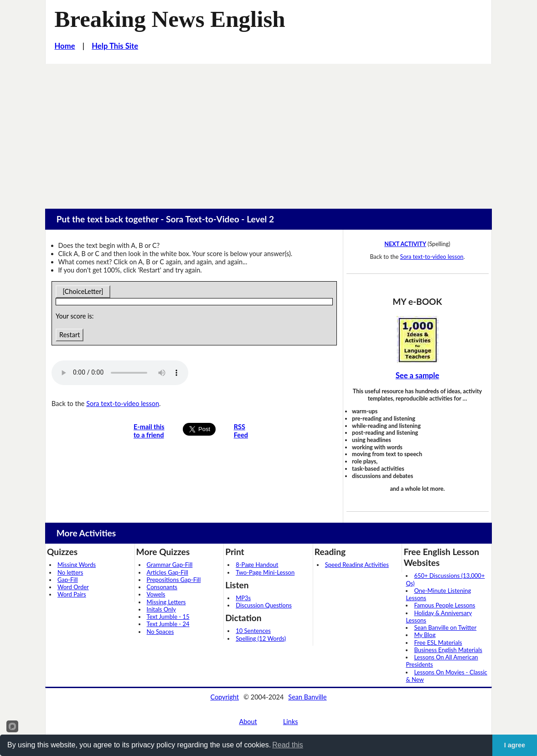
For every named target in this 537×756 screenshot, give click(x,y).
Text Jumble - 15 (168, 617)
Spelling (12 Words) (261, 638)
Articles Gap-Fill (168, 572)
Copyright (225, 697)
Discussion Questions (264, 605)
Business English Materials (448, 650)
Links (291, 722)
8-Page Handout (257, 565)
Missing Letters (166, 602)
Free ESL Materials (438, 643)
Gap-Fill (68, 580)
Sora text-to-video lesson (123, 404)
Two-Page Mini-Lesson (265, 572)
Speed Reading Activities (357, 565)
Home (65, 46)
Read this (288, 745)
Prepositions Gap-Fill (174, 580)
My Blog (425, 635)
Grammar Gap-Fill (170, 565)
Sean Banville (307, 697)
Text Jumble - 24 (168, 624)
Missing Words (77, 565)
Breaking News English (170, 19)
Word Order (73, 587)
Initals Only (161, 609)
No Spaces (160, 632)
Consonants (162, 587)
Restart (70, 335)
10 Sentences (253, 631)
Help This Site (115, 46)
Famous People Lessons (444, 605)
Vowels (156, 594)
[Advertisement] (268, 132)
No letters (70, 572)
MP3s (243, 598)
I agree (515, 745)
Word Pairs (72, 594)
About (248, 722)
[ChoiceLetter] (83, 291)
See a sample (418, 375)
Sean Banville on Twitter (445, 627)
